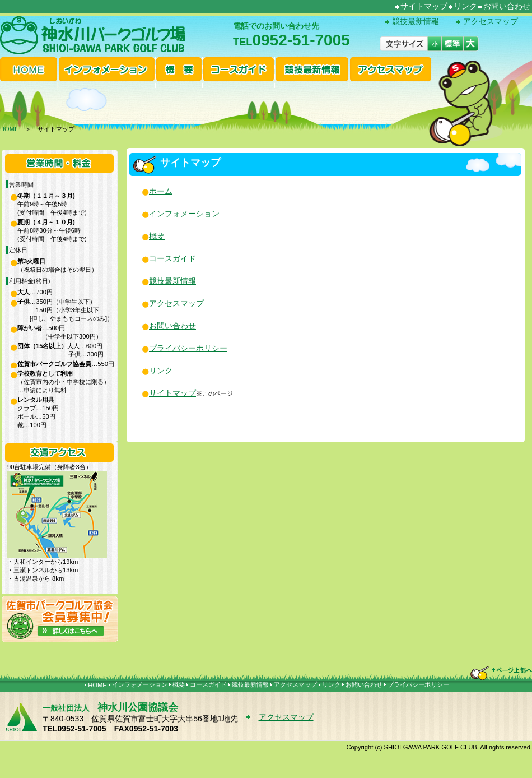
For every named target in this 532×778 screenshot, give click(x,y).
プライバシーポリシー (188, 348)
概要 (157, 236)
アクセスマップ (491, 21)
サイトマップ (424, 6)
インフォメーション (184, 214)
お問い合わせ (507, 6)
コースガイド (172, 258)
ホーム (161, 191)
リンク (465, 6)
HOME (10, 129)
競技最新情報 (416, 21)
